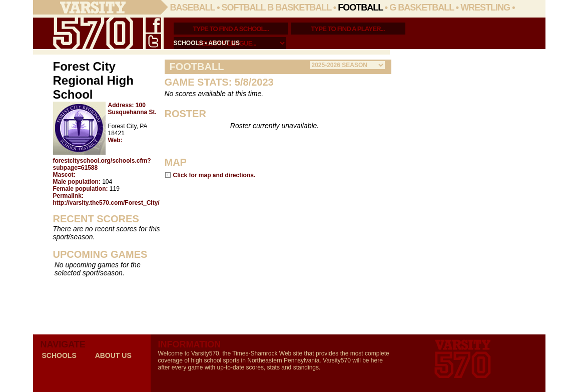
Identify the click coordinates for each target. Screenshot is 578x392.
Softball (244, 8)
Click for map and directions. (214, 175)
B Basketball (299, 8)
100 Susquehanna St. (132, 109)
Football (360, 8)
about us (224, 43)
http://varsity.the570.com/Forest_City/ (106, 203)
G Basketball (422, 8)
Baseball (193, 8)
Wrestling (485, 8)
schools (188, 43)
